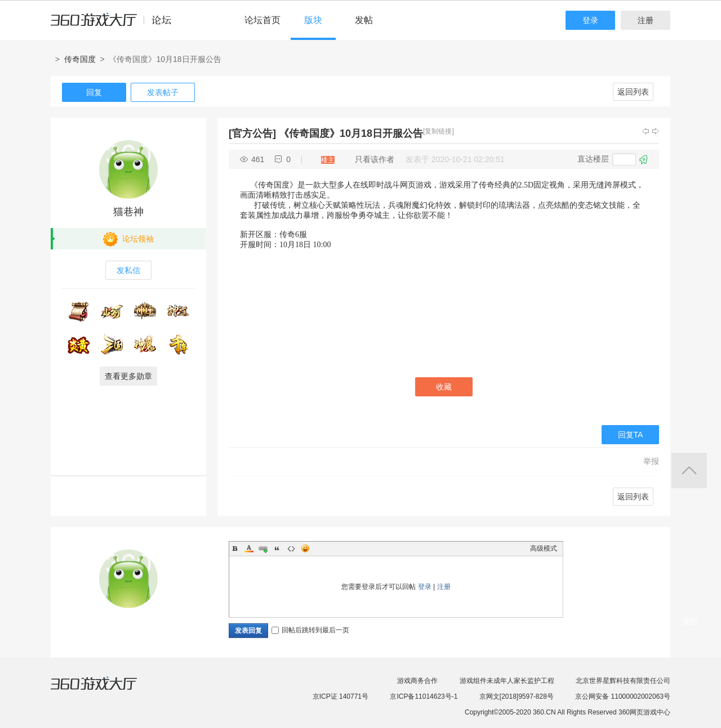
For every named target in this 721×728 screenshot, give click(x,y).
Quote (277, 548)
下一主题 (656, 131)
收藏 (444, 387)
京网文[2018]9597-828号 (517, 696)
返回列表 (633, 92)
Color (249, 548)
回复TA (631, 435)
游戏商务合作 (417, 681)
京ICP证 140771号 (341, 696)
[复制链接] (439, 131)
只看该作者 (375, 159)
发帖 (364, 20)
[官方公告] (252, 133)
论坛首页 (262, 20)
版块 (313, 20)
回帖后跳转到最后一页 (310, 630)
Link (263, 548)
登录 (590, 20)
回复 (94, 92)
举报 (651, 461)
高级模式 (544, 548)
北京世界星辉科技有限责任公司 (623, 681)
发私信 (128, 270)
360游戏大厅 (105, 690)
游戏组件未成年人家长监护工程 (507, 681)
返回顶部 (689, 470)
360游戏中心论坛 (116, 25)
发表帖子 (163, 92)
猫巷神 (128, 212)
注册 (646, 20)
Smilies (305, 548)
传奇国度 (80, 59)
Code (291, 548)
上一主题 (646, 131)
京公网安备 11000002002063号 (623, 696)
